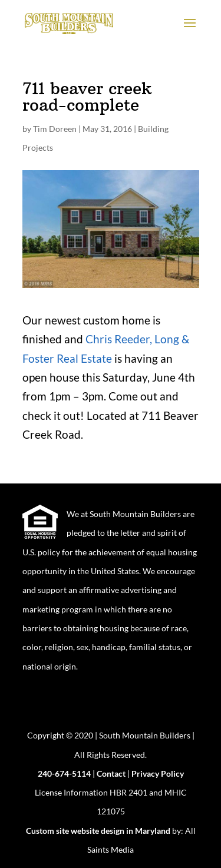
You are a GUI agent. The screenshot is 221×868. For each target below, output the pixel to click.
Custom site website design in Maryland (98, 831)
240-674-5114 (64, 773)
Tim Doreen (55, 129)
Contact (111, 773)
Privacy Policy (158, 773)
